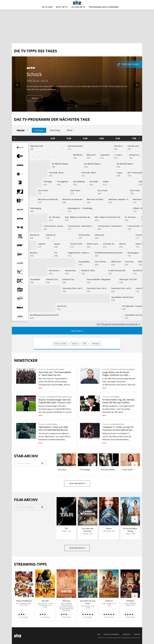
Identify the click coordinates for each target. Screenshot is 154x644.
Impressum (127, 634)
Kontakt (137, 634)
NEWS (85, 344)
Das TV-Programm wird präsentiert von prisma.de (118, 324)
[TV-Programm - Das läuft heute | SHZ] (77, 3)
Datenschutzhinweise (111, 634)
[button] (76, 106)
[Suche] (30, 463)
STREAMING (95, 344)
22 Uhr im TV (78, 7)
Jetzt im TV (62, 7)
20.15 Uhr (47, 7)
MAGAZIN (75, 344)
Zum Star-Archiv (77, 483)
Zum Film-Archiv (77, 548)
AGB (99, 634)
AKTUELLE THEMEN (60, 344)
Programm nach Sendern (104, 7)
